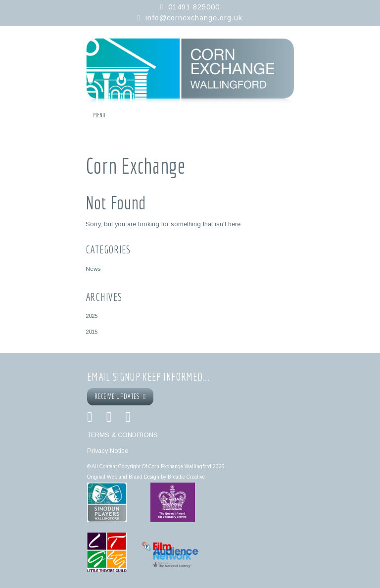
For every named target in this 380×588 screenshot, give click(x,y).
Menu (99, 115)
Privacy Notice (108, 451)
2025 (92, 316)
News (93, 269)
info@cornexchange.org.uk (194, 18)
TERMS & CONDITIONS (122, 435)
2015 (92, 331)
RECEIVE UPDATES (120, 396)
